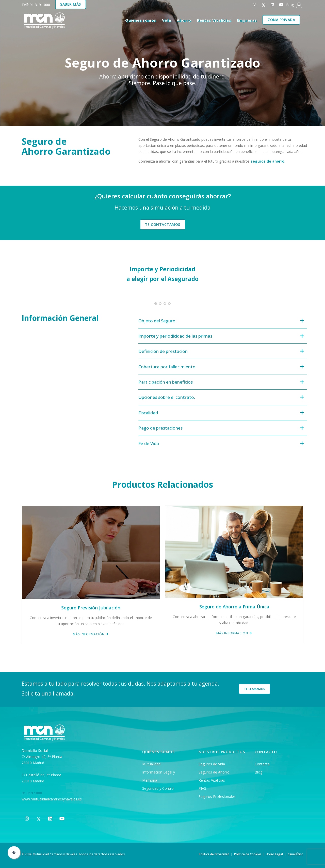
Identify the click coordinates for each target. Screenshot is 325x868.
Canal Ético (296, 854)
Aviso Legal (275, 854)
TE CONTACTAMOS (163, 224)
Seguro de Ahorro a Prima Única (234, 607)
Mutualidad (151, 764)
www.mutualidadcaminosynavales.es (52, 799)
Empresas (247, 20)
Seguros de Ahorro (214, 772)
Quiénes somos (141, 20)
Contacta (262, 764)
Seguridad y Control (158, 788)
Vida (166, 20)
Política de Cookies (248, 854)
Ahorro (184, 20)
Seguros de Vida (212, 764)
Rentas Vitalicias (214, 20)
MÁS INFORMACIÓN (91, 634)
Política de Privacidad (214, 854)
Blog (258, 772)
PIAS (202, 788)
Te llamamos (255, 689)
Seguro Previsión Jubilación (91, 608)
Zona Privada (281, 20)
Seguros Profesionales (217, 796)
